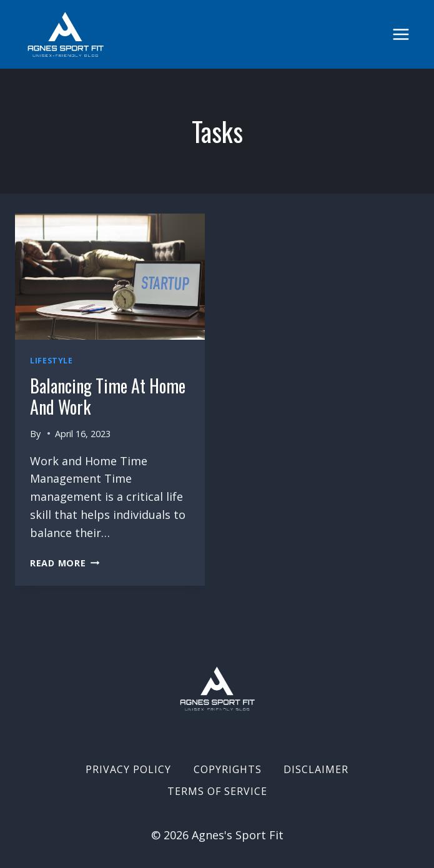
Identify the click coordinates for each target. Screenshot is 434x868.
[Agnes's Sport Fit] (66, 34)
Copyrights (228, 769)
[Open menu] (401, 34)
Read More (65, 563)
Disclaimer (316, 769)
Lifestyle (52, 361)
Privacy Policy (128, 769)
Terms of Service (217, 791)
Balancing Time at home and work (108, 396)
